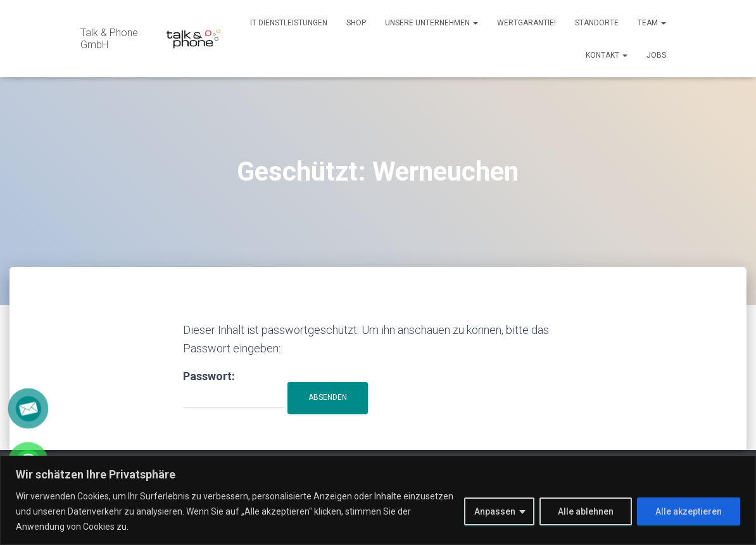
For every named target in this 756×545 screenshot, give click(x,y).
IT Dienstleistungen (289, 23)
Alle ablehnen (586, 511)
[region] (378, 500)
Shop (356, 23)
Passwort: (234, 389)
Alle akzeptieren (689, 511)
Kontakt (607, 55)
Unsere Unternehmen (432, 23)
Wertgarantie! (526, 23)
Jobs (656, 55)
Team (652, 23)
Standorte (597, 23)
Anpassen (495, 511)
